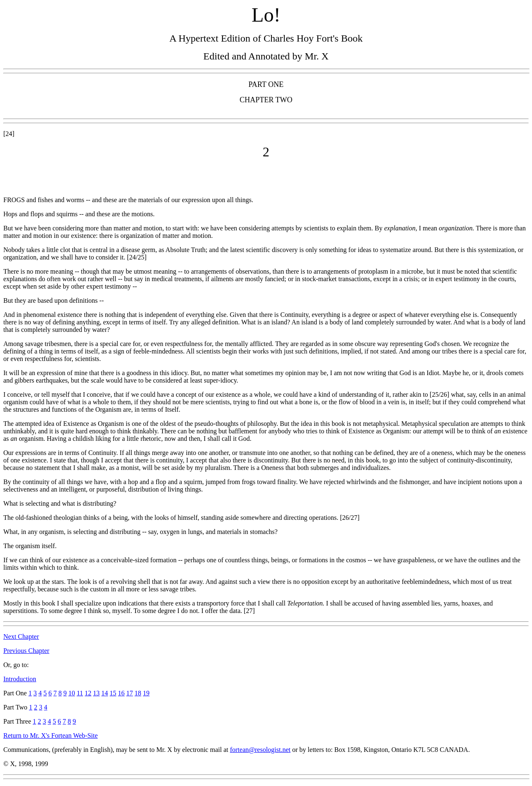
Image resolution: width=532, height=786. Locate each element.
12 (88, 693)
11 (80, 693)
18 (138, 693)
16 (121, 693)
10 (71, 693)
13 (96, 693)
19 (146, 693)
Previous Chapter (26, 651)
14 (105, 693)
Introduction (20, 679)
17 (130, 693)
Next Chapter (21, 636)
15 (113, 693)
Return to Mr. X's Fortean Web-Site (50, 735)
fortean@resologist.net (260, 750)
